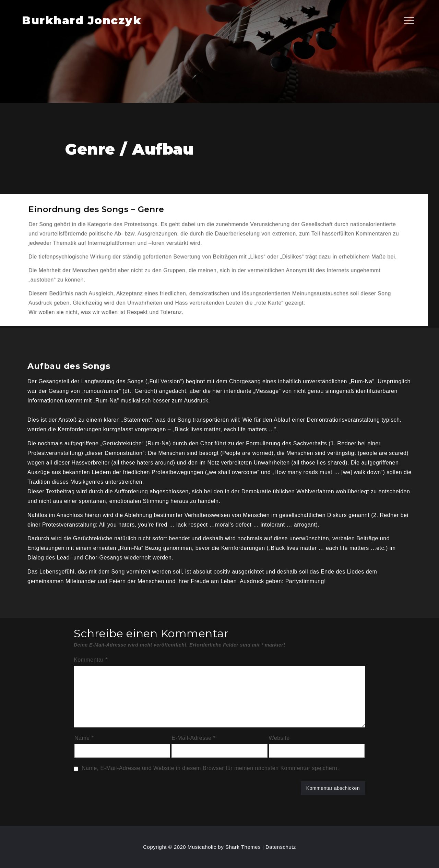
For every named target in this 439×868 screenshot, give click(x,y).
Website (279, 738)
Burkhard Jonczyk (82, 20)
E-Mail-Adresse (193, 738)
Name (84, 738)
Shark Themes (244, 847)
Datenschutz (281, 847)
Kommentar (91, 660)
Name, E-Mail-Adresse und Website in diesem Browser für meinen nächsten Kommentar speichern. (210, 768)
